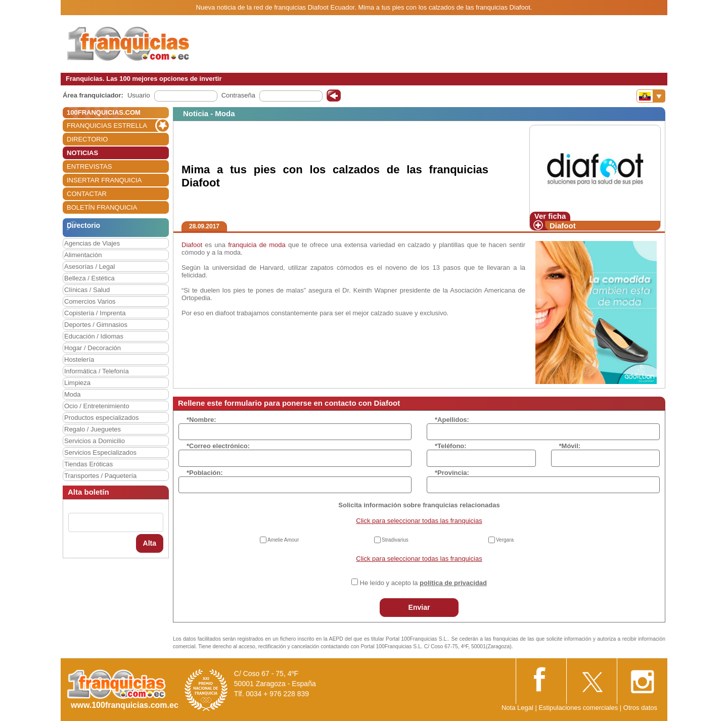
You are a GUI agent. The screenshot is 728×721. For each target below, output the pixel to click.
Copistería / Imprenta (95, 313)
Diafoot (563, 226)
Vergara (505, 540)
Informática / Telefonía (97, 371)
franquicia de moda (257, 245)
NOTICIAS (82, 153)
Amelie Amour (283, 540)
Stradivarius (395, 540)
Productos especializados (101, 418)
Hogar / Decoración (93, 348)
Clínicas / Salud (87, 290)
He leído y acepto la (423, 583)
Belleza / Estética (89, 278)
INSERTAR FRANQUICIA (104, 180)
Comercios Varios (90, 301)
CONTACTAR (87, 194)
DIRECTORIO (87, 139)
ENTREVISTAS (89, 166)
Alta (150, 543)
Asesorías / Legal (89, 267)
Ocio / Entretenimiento (97, 406)
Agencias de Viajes (92, 243)
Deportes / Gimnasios (96, 325)
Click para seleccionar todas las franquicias (419, 521)
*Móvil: (570, 446)
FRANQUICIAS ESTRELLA (107, 126)
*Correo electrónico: (218, 446)
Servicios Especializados (100, 452)
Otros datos (640, 708)
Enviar (419, 607)
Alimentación (83, 255)
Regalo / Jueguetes (93, 429)
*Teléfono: (451, 446)
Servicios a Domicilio (95, 441)
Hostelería (79, 359)
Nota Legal (517, 708)
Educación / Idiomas (94, 336)
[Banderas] (651, 96)
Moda (73, 394)
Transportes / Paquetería (100, 476)
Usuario (139, 95)
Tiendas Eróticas (88, 464)
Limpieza (77, 383)
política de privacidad (453, 583)
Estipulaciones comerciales (579, 708)
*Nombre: (201, 420)
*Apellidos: (452, 420)
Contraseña (238, 95)
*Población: (205, 473)
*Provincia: (452, 473)
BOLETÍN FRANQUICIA (102, 207)
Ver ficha (550, 216)
